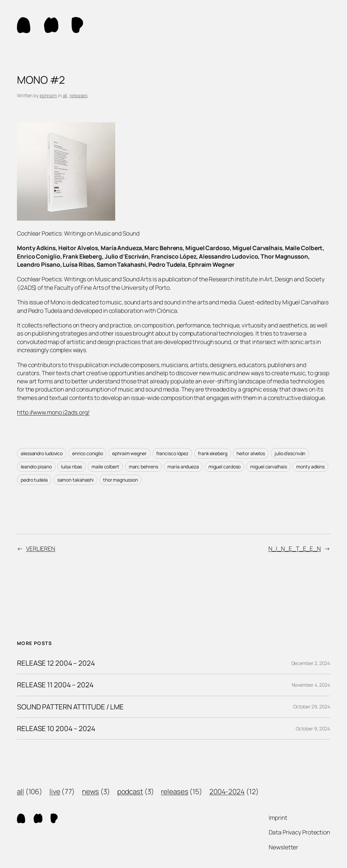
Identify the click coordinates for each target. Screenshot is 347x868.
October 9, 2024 (313, 729)
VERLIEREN (41, 548)
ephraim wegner (129, 453)
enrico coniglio (88, 453)
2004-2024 (227, 791)
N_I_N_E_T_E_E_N (295, 548)
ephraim (48, 95)
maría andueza (183, 467)
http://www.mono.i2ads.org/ (53, 412)
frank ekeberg (213, 453)
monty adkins (310, 467)
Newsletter (283, 847)
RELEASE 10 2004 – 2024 (56, 729)
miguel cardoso (225, 467)
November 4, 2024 (311, 685)
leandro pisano (36, 467)
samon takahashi (76, 480)
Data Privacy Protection (299, 832)
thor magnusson (120, 480)
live (55, 791)
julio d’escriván (290, 453)
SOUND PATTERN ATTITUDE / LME (70, 707)
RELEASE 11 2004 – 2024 (55, 685)
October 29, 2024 (312, 706)
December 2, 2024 (311, 663)
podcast (130, 791)
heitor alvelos (251, 453)
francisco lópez (172, 453)
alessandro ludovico (42, 453)
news (91, 791)
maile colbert (105, 467)
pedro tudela (34, 480)
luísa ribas (72, 467)
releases (78, 95)
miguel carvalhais (268, 467)
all (65, 95)
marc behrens (144, 467)
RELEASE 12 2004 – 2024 (56, 663)
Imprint (278, 817)
